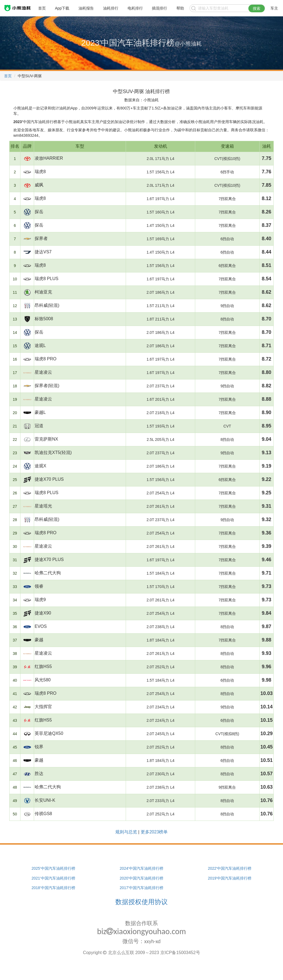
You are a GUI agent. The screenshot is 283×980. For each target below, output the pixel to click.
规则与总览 (126, 832)
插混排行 (159, 8)
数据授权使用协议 (141, 902)
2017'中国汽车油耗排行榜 (141, 888)
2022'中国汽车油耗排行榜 (230, 868)
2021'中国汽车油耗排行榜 (53, 878)
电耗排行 (135, 8)
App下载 (62, 8)
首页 (42, 8)
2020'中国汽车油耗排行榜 (141, 878)
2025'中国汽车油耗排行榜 (53, 868)
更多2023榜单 (154, 832)
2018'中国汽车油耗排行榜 (53, 888)
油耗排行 (111, 8)
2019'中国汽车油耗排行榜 (230, 878)
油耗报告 (86, 8)
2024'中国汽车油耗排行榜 (141, 868)
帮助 (180, 8)
